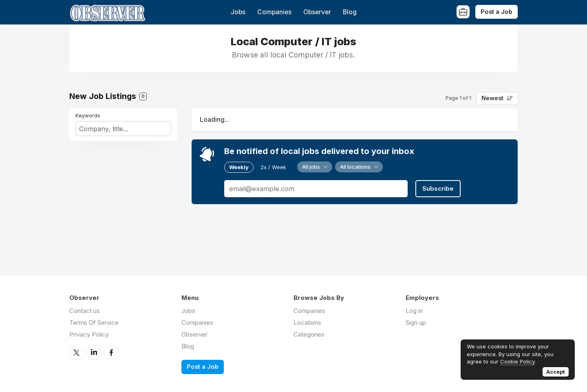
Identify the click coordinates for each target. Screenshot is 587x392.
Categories (309, 334)
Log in (414, 311)
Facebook (111, 352)
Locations (307, 323)
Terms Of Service (94, 323)
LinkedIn (94, 352)
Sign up (416, 323)
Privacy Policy (89, 334)
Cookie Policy (517, 361)
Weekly (239, 167)
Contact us (85, 311)
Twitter (76, 352)
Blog (350, 12)
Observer (317, 12)
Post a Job (497, 12)
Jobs (238, 12)
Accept (556, 372)
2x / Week (273, 167)
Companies (274, 12)
